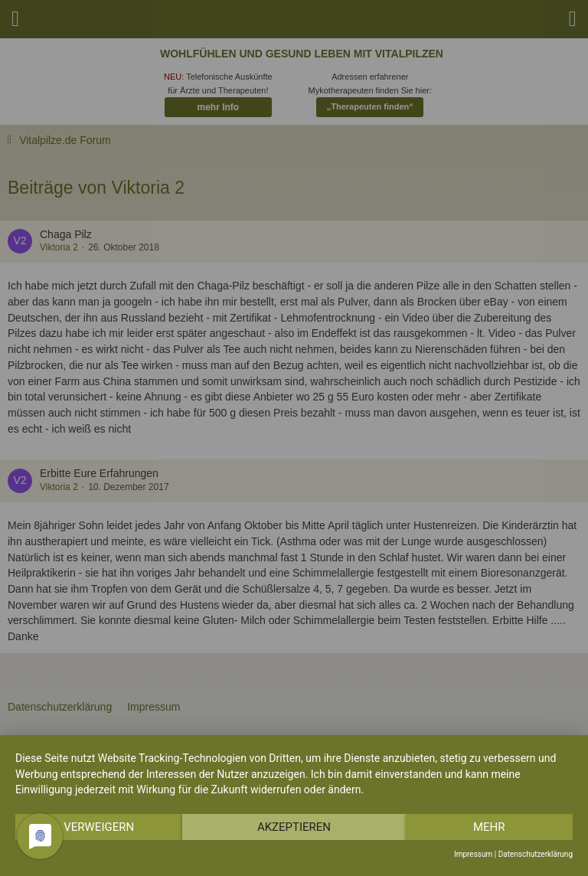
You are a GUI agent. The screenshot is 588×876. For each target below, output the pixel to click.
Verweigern (99, 827)
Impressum (473, 854)
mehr (489, 827)
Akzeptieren (294, 827)
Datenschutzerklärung (536, 854)
